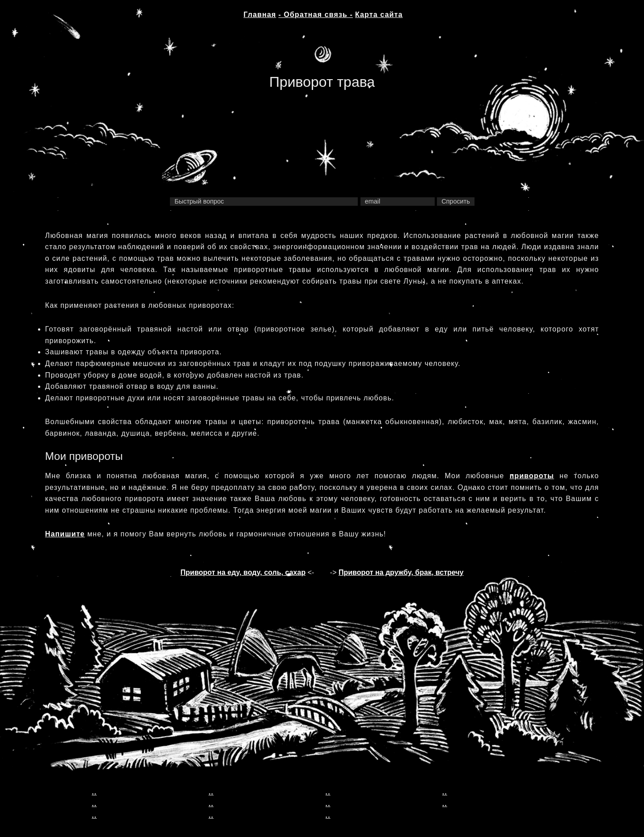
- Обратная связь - (316, 15)
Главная (260, 15)
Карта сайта (379, 15)
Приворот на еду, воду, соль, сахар (243, 572)
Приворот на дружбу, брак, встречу (401, 572)
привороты (532, 476)
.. (94, 792)
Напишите (65, 534)
